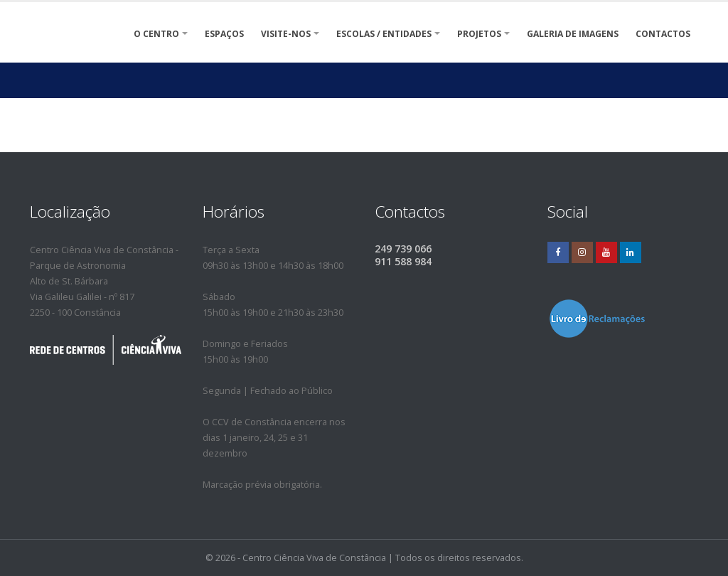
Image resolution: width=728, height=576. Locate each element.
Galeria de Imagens (573, 34)
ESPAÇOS (224, 34)
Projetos (479, 34)
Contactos (663, 34)
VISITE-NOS (286, 34)
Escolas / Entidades (384, 34)
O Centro (156, 34)
